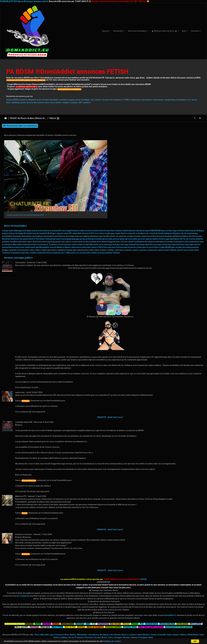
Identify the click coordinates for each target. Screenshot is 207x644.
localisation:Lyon (196, 203)
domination (49, 197)
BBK (153, 192)
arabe (82, 192)
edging (71, 100)
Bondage (80, 585)
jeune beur (22, 203)
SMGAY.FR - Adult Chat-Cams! (110, 378)
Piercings (34, 588)
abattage (18, 192)
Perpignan (143, 598)
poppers (6, 211)
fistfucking (50, 200)
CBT (80, 102)
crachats (63, 100)
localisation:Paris (30, 206)
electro (98, 100)
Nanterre (61, 208)
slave (97, 211)
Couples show (130, 588)
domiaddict (7, 197)
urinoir (73, 214)
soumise (143, 211)
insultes (14, 203)
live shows (129, 203)
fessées (199, 197)
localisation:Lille (181, 203)
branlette (43, 194)
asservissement (92, 192)
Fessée (135, 585)
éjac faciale (104, 197)
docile (184, 194)
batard (148, 192)
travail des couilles (28, 214)
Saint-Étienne (143, 596)
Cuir (94, 585)
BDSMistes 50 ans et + (39, 623)
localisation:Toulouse (47, 206)
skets (92, 211)
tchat (196, 211)
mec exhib (25, 208)
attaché (103, 192)
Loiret (60, 206)
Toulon (154, 596)
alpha (29, 192)
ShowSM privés (136, 612)
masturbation (8, 208)
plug (189, 208)
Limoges (118, 598)
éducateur (94, 197)
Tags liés (105, 31)
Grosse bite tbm (167, 585)
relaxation (62, 211)
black (188, 192)
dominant (17, 197)
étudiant (168, 197)
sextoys (74, 102)
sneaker (103, 211)
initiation (6, 203)
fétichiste (6, 200)
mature (17, 208)
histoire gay (164, 200)
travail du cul (58, 214)
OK (195, 641)
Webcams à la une (168, 612)
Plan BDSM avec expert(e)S (103, 626)
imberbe (199, 200)
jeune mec (60, 203)
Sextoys (81, 588)
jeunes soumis (72, 203)
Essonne (160, 197)
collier (101, 194)
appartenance (73, 192)
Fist (142, 585)
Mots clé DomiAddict (15, 187)
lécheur (117, 203)
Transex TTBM (168, 623)
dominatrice (147, 100)
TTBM (126, 100)
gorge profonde (87, 200)
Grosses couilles (113, 588)
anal (34, 192)
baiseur (133, 192)
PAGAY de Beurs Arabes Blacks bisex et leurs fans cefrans (28, 118)
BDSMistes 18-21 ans (39, 615)
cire (96, 194)
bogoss (5, 194)
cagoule (60, 194)
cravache (131, 194)
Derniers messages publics (18, 219)
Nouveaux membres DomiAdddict (136, 615)
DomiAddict (6, 118)
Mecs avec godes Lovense (151, 588)
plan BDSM (166, 208)
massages (189, 206)
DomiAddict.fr (170, 576)
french (63, 200)
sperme (161, 211)
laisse (88, 203)
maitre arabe (84, 206)
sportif (180, 211)
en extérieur (121, 197)
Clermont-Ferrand (93, 598)
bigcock (176, 192)
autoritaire (111, 192)
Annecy (134, 598)
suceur (191, 211)
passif (127, 208)
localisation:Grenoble (163, 203)
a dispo (5, 192)
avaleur (119, 192)
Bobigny (200, 192)
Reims (125, 596)
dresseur (79, 197)
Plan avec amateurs (104, 615)
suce (185, 211)
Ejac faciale (116, 585)
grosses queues (145, 200)
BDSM (158, 192)
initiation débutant (28, 100)
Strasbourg (94, 596)
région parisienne (49, 211)
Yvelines (116, 214)
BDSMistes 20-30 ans (39, 618)
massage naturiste (144, 206)
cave (66, 194)
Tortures (47, 585)
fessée (106, 100)
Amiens (126, 598)
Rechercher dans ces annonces (20, 126)
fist (111, 100)
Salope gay (71, 211)
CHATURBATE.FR (116, 636)
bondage (85, 100)
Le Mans (64, 598)
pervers (134, 208)
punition (87, 102)
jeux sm (82, 203)
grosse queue (119, 200)
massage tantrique (176, 206)
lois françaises (23, 557)
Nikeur (53, 118)
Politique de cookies (112, 641)
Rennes (118, 596)
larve (99, 203)
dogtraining (170, 100)
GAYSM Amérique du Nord (71, 615)
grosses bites (131, 200)
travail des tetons (44, 214)
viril (99, 214)
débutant (168, 194)
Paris (105, 208)
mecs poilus (56, 102)
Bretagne (52, 194)
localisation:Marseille (12, 206)
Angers (176, 596)
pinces (145, 208)
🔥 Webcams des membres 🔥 (164, 31)
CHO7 (92, 194)
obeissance (77, 208)
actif (39, 100)
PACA (100, 208)
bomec (12, 194)
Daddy (161, 194)
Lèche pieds (182, 585)
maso (101, 206)
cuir (92, 100)
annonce (40, 192)
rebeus (38, 211)
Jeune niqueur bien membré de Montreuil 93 (25, 176)
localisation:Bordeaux (144, 203)
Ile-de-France (189, 200)
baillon (126, 192)
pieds (23, 102)
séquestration (83, 211)
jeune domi (42, 203)
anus (64, 192)
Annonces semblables (137, 31)
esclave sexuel (141, 197)
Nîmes (183, 596)
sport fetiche (171, 211)
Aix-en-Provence (76, 598)
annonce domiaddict (53, 192)
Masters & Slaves (168, 618)
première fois (16, 211)
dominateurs (38, 197)
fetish (31, 200)
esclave (45, 100)
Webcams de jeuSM (136, 618)
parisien (112, 208)
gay (78, 200)
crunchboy (140, 194)
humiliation (182, 100)
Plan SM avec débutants (104, 612)
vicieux (83, 214)
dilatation (177, 194)
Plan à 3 (157, 208)
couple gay (109, 194)
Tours (110, 598)
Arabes (56, 585)
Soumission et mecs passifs (178, 588)
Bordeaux (28, 194)
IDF (181, 200)
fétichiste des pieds (19, 200)
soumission (135, 100)
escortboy (152, 197)
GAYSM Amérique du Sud (71, 626)
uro (189, 100)
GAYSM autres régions (71, 618)
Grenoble (98, 200)
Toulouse (6, 214)
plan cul (174, 208)
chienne (85, 194)
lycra (194, 100)
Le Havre (133, 596)
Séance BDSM (12, 100)
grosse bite (32, 102)
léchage (110, 203)
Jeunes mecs (152, 585)
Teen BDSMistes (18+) (39, 612)
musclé (53, 208)
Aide (184, 31)
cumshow (153, 194)
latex (8, 102)
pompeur (195, 208)
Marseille (94, 206)
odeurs (94, 208)
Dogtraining (103, 585)
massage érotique (112, 206)
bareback (54, 100)
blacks (193, 192)
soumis (135, 211)
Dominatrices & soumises (168, 615)
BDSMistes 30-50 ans (39, 621)
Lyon (69, 206)
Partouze (120, 208)
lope (65, 206)
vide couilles (92, 214)
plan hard (182, 208)
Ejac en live (70, 588)
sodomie (128, 211)
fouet (58, 200)
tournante (15, 214)
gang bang (71, 200)
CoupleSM (168, 621)
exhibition (177, 197)
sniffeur (110, 211)
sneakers (118, 100)
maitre (75, 206)
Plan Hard (45, 588)
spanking (16, 102)
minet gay (35, 208)
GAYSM (143, 540)
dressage (70, 197)
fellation (185, 197)
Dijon (169, 596)
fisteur (42, 200)
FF (35, 200)
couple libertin (121, 194)
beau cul (164, 192)
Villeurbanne (193, 596)
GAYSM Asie (71, 623)
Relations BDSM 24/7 (104, 623)
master (197, 206)
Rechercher (118, 31)
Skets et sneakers (95, 588)
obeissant (86, 208)
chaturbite (77, 194)
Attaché (30, 585)
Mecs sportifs (22, 588)
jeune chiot (32, 203)
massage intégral (128, 206)
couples (66, 102)
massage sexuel (160, 206)
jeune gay (51, 203)
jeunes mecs (44, 102)
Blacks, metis (67, 585)
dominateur (159, 100)
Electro (126, 585)
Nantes (68, 208)
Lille (122, 203)
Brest (104, 598)
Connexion (195, 31)
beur (170, 192)
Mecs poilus (196, 585)
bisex (183, 192)
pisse (78, 100)
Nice (67, 596)
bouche (36, 194)
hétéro (156, 200)
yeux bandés (107, 214)
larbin (94, 203)
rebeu (32, 211)
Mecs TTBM (57, 588)
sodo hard (119, 211)
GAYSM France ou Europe (71, 620)
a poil (11, 192)
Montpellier (44, 208)
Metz (151, 598)
